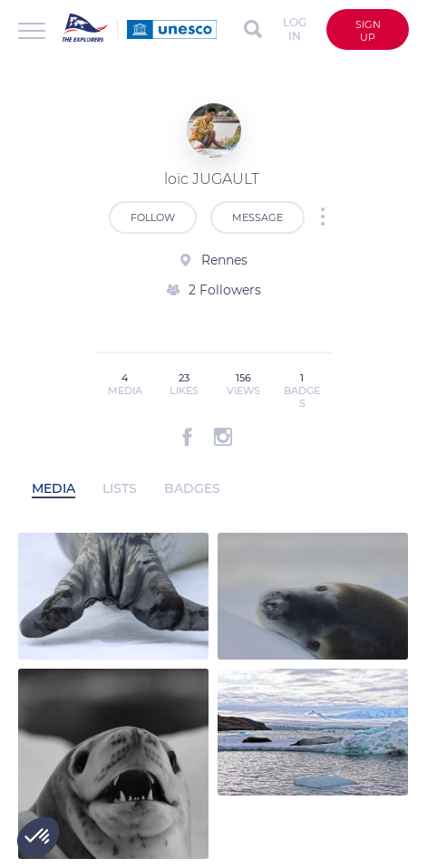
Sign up (368, 31)
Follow (153, 217)
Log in (295, 29)
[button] (38, 837)
